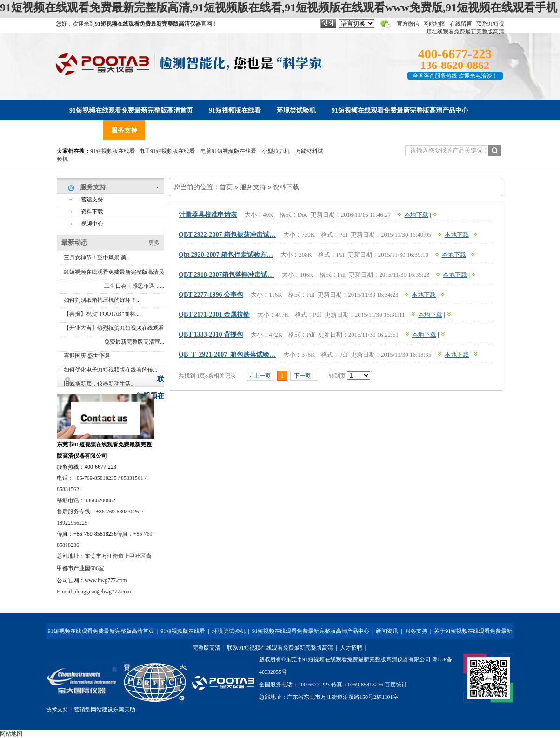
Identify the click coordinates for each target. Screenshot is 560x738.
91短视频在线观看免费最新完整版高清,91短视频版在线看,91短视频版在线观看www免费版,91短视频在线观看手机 (279, 7)
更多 (154, 243)
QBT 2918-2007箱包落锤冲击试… (226, 275)
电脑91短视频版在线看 (228, 151)
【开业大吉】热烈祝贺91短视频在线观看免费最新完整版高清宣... (114, 335)
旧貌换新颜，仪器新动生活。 (100, 384)
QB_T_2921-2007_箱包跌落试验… (227, 355)
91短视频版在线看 (113, 151)
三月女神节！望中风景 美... (97, 258)
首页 (226, 187)
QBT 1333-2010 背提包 (211, 335)
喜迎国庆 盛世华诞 (87, 356)
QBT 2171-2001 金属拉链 (214, 315)
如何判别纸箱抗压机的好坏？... (102, 300)
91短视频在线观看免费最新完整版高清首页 (101, 631)
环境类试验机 (229, 631)
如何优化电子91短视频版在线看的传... (110, 370)
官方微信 (408, 24)
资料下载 (286, 187)
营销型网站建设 (93, 710)
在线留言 (461, 24)
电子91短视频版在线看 (167, 151)
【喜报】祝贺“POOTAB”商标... (102, 314)
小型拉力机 (276, 151)
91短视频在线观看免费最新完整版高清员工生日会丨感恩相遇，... (114, 279)
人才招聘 (351, 648)
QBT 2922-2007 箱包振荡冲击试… (227, 235)
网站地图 (434, 24)
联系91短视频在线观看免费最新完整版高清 (280, 648)
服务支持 (253, 187)
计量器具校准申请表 (208, 215)
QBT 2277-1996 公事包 (211, 295)
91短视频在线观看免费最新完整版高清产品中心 (311, 631)
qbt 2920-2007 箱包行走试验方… (226, 255)
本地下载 (416, 215)
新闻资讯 (387, 631)
